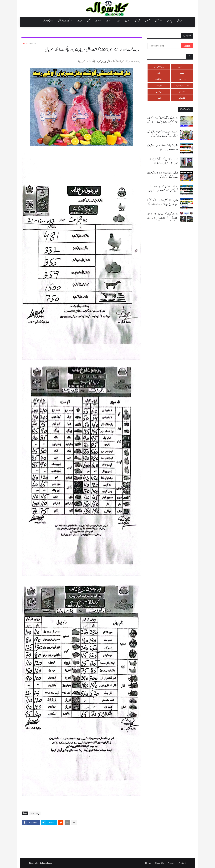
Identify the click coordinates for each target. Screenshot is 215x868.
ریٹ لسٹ (33, 43)
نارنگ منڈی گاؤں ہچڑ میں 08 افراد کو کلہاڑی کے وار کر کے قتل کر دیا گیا (163, 175)
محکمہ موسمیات (182, 85)
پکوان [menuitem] (127, 21)
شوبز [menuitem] (119, 21)
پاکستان (182, 92)
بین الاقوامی (159, 67)
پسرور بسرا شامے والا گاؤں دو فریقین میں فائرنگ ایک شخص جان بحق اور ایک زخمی (163, 134)
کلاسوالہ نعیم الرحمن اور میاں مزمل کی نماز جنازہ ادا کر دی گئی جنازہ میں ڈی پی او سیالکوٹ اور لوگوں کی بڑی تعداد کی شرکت (163, 218)
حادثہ (159, 73)
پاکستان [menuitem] (169, 21)
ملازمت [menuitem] (98, 21)
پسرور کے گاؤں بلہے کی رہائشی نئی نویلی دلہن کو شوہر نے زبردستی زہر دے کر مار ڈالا (163, 161)
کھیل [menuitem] (88, 21)
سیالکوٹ (159, 79)
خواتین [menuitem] (137, 21)
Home (24, 43)
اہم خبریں (182, 67)
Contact (182, 863)
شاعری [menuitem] (147, 21)
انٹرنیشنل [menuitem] (159, 21)
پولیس (159, 92)
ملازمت (159, 85)
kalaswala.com (47, 863)
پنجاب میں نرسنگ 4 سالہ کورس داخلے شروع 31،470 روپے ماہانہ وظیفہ (163, 147)
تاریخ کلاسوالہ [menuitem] (48, 21)
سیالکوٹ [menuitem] (109, 21)
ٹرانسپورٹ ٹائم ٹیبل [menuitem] (65, 21)
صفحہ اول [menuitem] (180, 21)
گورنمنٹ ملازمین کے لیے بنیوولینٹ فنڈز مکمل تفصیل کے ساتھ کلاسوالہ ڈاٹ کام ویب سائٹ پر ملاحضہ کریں (163, 191)
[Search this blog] (164, 46)
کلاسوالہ (182, 98)
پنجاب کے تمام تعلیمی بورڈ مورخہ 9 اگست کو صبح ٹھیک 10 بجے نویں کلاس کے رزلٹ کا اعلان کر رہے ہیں (163, 204)
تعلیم (182, 73)
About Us (159, 863)
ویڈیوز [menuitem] (79, 21)
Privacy (171, 863)
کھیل (159, 98)
